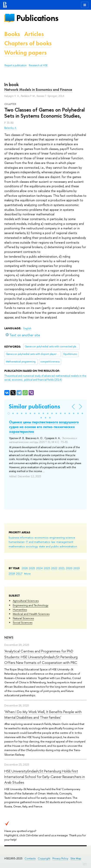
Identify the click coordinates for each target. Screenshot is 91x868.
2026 (25, 568)
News (9, 637)
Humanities (20, 610)
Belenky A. (11, 128)
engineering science (62, 537)
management (65, 542)
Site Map (76, 858)
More (27, 573)
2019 (77, 568)
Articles (34, 34)
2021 (62, 568)
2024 (39, 568)
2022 (54, 568)
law (53, 542)
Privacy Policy (60, 858)
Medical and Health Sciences (31, 614)
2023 (47, 568)
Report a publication (16, 65)
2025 (32, 568)
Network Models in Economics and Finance (38, 90)
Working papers (25, 53)
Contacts (30, 858)
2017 (19, 573)
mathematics (17, 546)
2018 (12, 573)
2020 (69, 568)
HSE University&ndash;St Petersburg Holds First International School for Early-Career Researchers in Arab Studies (45, 777)
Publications (37, 18)
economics (41, 537)
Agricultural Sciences (26, 601)
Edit (85, 864)
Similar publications (34, 406)
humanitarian (17, 542)
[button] (9, 413)
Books (12, 34)
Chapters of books (28, 43)
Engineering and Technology (31, 605)
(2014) (45, 378)
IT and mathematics (38, 542)
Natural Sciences (23, 618)
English (27, 328)
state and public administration (58, 546)
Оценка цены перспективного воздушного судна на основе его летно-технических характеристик (44, 427)
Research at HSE (38, 65)
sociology (32, 546)
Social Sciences (23, 622)
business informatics (21, 537)
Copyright (44, 858)
